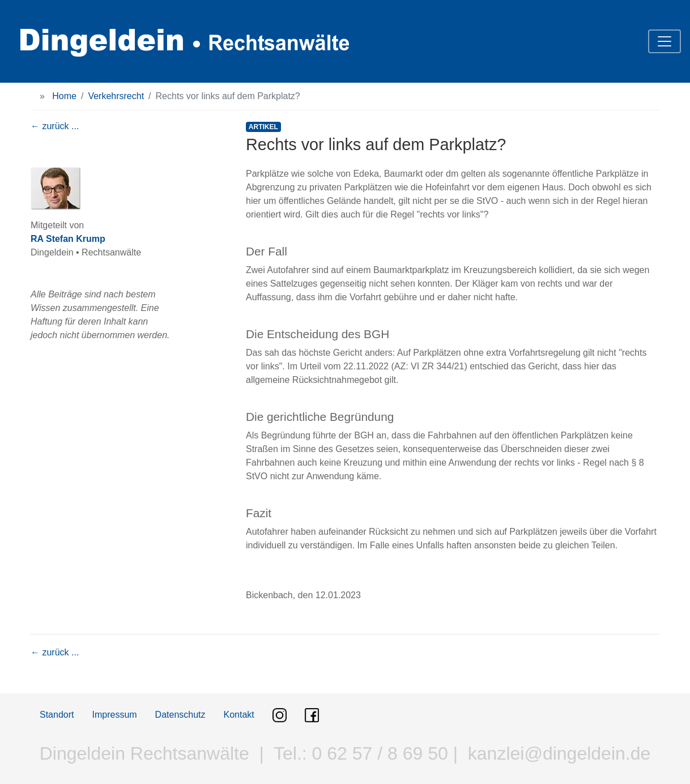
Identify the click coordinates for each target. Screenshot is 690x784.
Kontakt (239, 715)
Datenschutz (180, 715)
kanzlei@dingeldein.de (559, 753)
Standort (57, 715)
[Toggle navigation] (665, 41)
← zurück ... (55, 126)
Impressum (114, 715)
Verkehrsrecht (116, 96)
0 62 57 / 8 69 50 (378, 753)
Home (64, 96)
